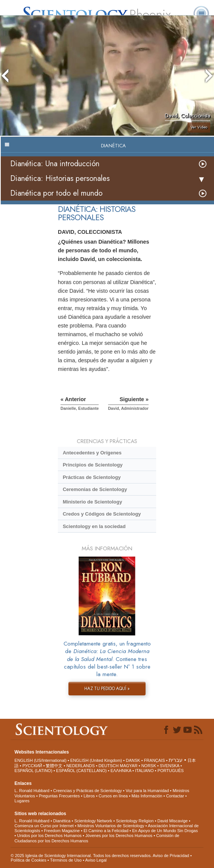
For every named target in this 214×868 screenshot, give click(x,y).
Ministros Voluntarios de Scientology (111, 826)
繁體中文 (54, 766)
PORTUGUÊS (170, 771)
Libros (89, 796)
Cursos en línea (113, 796)
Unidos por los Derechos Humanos (49, 836)
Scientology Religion (135, 821)
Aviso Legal (96, 860)
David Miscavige (172, 821)
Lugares (22, 801)
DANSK (133, 760)
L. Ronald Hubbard (32, 791)
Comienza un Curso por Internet (44, 826)
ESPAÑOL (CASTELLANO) (81, 771)
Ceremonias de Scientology (95, 489)
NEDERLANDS (80, 766)
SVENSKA (170, 766)
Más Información (147, 796)
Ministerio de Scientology (92, 502)
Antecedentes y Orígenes (92, 453)
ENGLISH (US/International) (40, 760)
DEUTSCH (109, 766)
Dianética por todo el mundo (56, 193)
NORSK (149, 766)
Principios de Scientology (93, 465)
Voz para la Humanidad (147, 791)
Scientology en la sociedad (94, 526)
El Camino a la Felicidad (106, 831)
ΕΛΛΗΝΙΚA (121, 771)
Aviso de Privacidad (171, 856)
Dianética (62, 821)
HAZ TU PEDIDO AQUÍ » (107, 689)
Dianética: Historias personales (60, 178)
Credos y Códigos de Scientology (102, 514)
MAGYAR (129, 766)
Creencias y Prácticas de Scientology (88, 791)
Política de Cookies (28, 860)
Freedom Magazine (62, 831)
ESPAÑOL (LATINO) (33, 771)
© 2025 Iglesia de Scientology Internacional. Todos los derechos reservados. (81, 856)
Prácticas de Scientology (92, 477)
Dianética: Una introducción (55, 164)
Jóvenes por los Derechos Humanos (119, 836)
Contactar (175, 796)
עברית (176, 760)
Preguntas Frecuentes (59, 796)
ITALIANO (144, 771)
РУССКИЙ (32, 766)
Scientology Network (93, 821)
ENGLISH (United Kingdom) (96, 760)
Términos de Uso (66, 860)
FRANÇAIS (155, 760)
